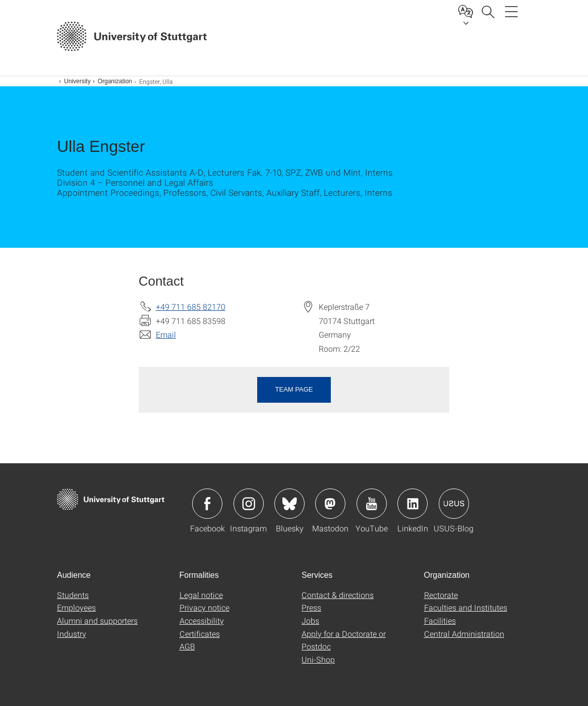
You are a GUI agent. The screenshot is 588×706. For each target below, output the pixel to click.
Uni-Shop (318, 659)
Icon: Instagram (249, 504)
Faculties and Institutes (466, 607)
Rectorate (441, 595)
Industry (72, 634)
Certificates (200, 634)
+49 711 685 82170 (191, 307)
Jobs (310, 620)
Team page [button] (294, 389)
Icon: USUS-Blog (454, 504)
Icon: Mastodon (330, 504)
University (77, 81)
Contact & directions (338, 595)
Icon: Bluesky (289, 504)
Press (311, 607)
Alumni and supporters (97, 620)
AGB (187, 646)
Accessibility (202, 620)
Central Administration (464, 634)
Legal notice (201, 595)
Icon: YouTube (372, 504)
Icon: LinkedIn (413, 504)
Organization (115, 81)
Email (166, 334)
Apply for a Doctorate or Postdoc (344, 640)
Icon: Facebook (207, 504)
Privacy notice (204, 607)
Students (73, 595)
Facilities (440, 620)
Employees (76, 607)
